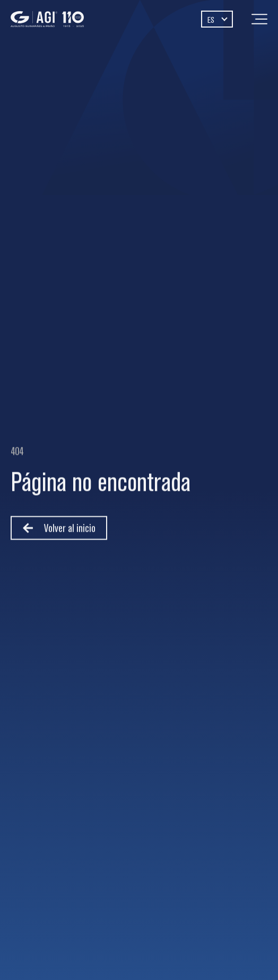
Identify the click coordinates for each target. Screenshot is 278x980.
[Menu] (259, 19)
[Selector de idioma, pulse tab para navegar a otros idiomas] (217, 19)
